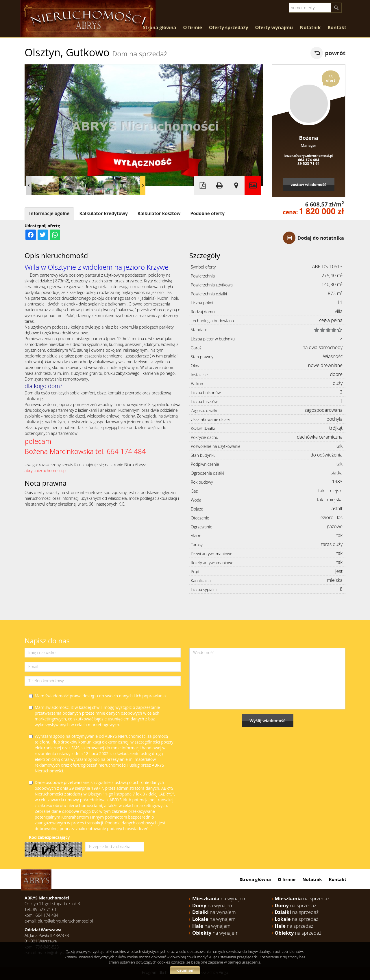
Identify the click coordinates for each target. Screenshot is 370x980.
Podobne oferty (207, 214)
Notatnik (310, 27)
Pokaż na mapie (236, 186)
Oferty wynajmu (274, 27)
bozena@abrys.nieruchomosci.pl (309, 156)
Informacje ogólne (49, 214)
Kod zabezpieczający (49, 837)
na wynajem (219, 898)
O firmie (192, 27)
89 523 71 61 (309, 163)
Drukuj (219, 186)
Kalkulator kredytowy (103, 214)
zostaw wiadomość (308, 185)
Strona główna (159, 27)
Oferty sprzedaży (229, 27)
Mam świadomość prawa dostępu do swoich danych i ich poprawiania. (98, 696)
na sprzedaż (302, 898)
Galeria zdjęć (253, 186)
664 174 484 (309, 160)
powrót (335, 53)
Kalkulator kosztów (159, 214)
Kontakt (337, 27)
